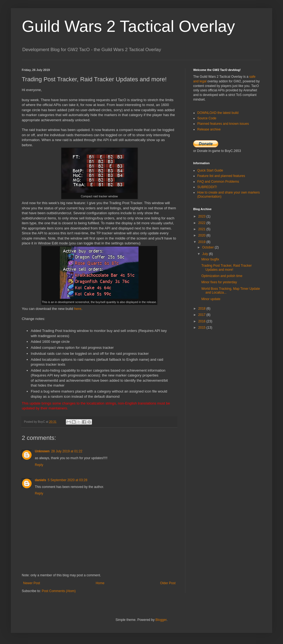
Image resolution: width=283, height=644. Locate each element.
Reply (39, 465)
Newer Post (32, 583)
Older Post (168, 583)
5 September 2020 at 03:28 (67, 480)
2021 (202, 229)
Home (100, 583)
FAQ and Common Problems (218, 182)
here (78, 309)
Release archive (209, 129)
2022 (202, 223)
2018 (202, 309)
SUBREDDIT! (207, 187)
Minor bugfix (210, 259)
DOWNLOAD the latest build (218, 113)
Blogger (161, 620)
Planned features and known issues (223, 124)
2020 (202, 235)
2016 (202, 321)
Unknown (42, 451)
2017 (202, 315)
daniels (40, 480)
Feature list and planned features (221, 176)
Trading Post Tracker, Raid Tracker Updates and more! (227, 267)
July (206, 254)
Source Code (207, 118)
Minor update (211, 299)
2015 (202, 328)
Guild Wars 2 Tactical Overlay (128, 26)
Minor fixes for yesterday (219, 282)
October (208, 247)
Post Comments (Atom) (59, 591)
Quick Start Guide (210, 170)
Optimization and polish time (222, 276)
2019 (202, 242)
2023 (202, 216)
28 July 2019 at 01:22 (67, 451)
